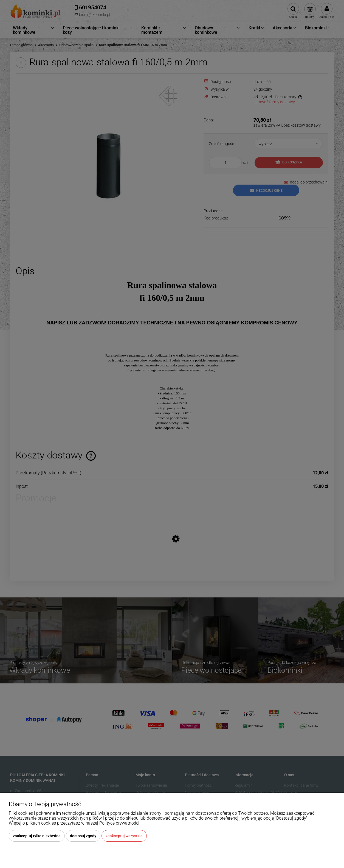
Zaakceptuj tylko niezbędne (37, 836)
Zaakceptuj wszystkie (124, 836)
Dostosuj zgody (83, 836)
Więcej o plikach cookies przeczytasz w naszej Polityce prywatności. (75, 823)
